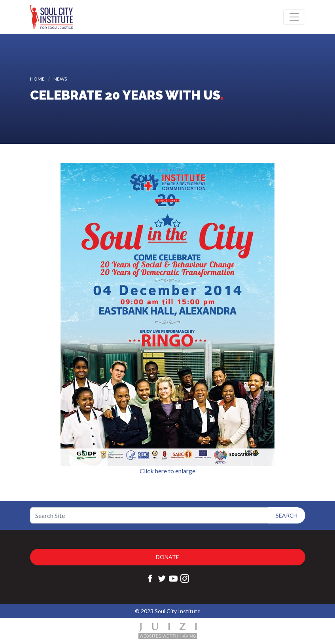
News (60, 79)
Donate (167, 557)
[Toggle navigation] (294, 17)
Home (37, 79)
